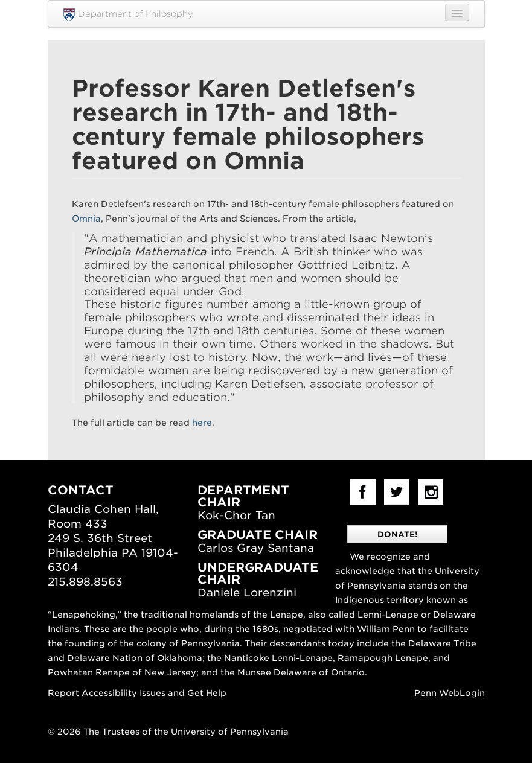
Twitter (397, 492)
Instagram (431, 492)
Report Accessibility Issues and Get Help (137, 693)
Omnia (86, 219)
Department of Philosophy (128, 15)
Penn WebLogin (450, 693)
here (202, 423)
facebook (363, 492)
